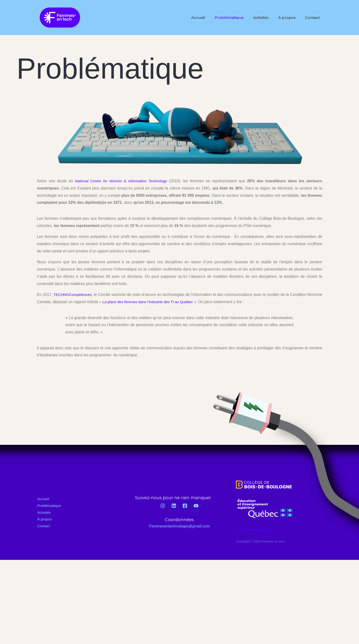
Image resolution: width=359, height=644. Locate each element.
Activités (265, 18)
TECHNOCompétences (75, 295)
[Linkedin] (174, 506)
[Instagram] (163, 506)
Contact (313, 18)
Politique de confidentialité (254, 530)
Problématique (235, 18)
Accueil (206, 18)
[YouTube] (196, 506)
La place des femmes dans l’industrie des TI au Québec (166, 302)
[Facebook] (185, 506)
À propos (290, 18)
